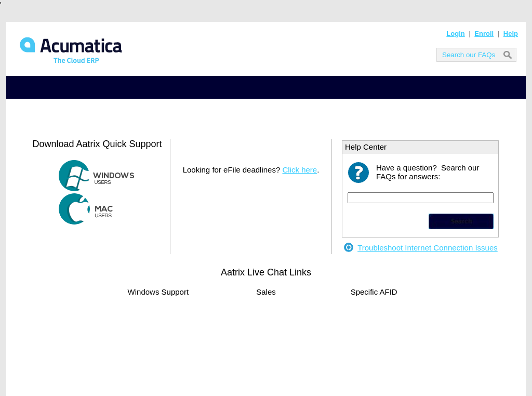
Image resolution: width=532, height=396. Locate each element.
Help (511, 34)
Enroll (484, 34)
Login (455, 34)
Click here (300, 170)
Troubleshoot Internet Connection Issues (428, 248)
